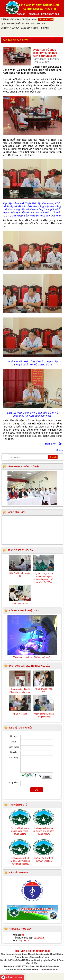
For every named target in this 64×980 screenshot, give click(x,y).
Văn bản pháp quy (10, 28)
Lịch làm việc (8, 24)
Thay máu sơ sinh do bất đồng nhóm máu (32, 656)
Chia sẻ (60, 450)
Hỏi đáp (41, 24)
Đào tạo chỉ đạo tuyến (16, 40)
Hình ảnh (44, 28)
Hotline (41, 19)
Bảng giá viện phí (30, 28)
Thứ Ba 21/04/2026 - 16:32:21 (14, 19)
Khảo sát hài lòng (26, 24)
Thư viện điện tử (18, 805)
